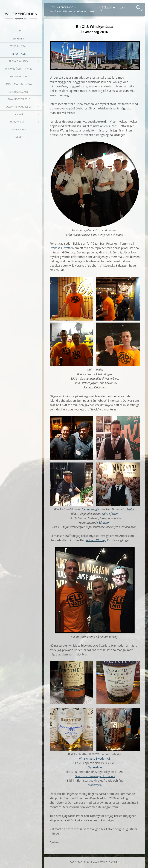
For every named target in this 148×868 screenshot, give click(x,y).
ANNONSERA (18, 129)
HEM (18, 31)
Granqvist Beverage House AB (95, 776)
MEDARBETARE (19, 76)
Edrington (104, 523)
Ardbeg (131, 509)
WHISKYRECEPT (19, 122)
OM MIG (18, 137)
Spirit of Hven (110, 514)
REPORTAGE (19, 54)
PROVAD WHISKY (18, 61)
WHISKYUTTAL (19, 46)
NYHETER (19, 39)
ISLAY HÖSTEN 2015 (19, 99)
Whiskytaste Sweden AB (95, 759)
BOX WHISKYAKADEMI (19, 107)
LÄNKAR (19, 114)
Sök (138, 7)
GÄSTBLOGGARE (19, 92)
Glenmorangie (90, 509)
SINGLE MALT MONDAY (18, 84)
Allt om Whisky (96, 540)
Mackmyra (95, 785)
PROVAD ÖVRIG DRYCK (19, 69)
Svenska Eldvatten (62, 248)
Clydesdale (95, 767)
